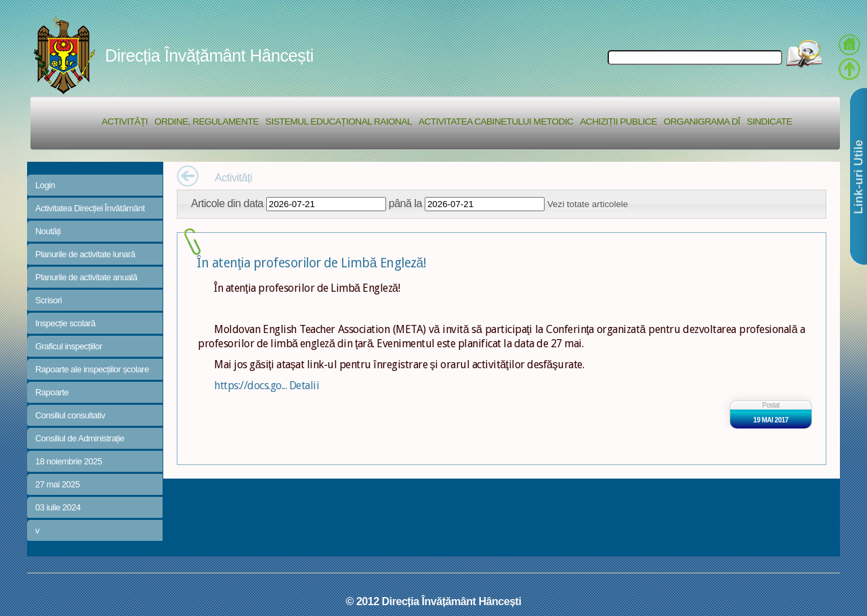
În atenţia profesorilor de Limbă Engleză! (311, 263)
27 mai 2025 (58, 484)
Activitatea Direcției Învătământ (90, 208)
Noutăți (48, 231)
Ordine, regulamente (207, 122)
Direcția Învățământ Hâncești (209, 56)
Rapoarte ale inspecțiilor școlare (92, 369)
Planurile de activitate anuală (86, 277)
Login (45, 185)
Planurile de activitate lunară (85, 254)
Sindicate (769, 122)
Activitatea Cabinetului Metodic (496, 122)
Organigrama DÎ (702, 122)
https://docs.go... (252, 386)
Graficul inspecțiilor (69, 346)
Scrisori (48, 300)
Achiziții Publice (618, 122)
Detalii (304, 386)
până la (405, 203)
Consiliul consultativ (70, 415)
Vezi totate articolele (588, 204)
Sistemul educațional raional (339, 122)
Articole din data (227, 203)
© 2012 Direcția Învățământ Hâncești (434, 601)
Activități (125, 122)
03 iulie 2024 (58, 507)
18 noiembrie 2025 (69, 461)
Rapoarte (52, 392)
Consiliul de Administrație (80, 438)
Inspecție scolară (65, 323)
